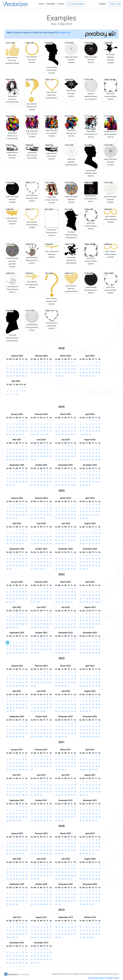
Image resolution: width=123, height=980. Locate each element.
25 (7, 376)
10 (26, 366)
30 (23, 376)
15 (20, 369)
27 (14, 376)
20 (14, 373)
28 (17, 376)
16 (23, 369)
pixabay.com (65, 33)
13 (14, 369)
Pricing (61, 4)
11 (7, 369)
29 (20, 376)
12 (11, 369)
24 (26, 373)
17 (26, 369)
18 (7, 373)
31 (26, 376)
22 (20, 373)
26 (11, 376)
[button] (103, 4)
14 (17, 369)
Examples (51, 4)
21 (17, 373)
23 (23, 373)
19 (11, 373)
